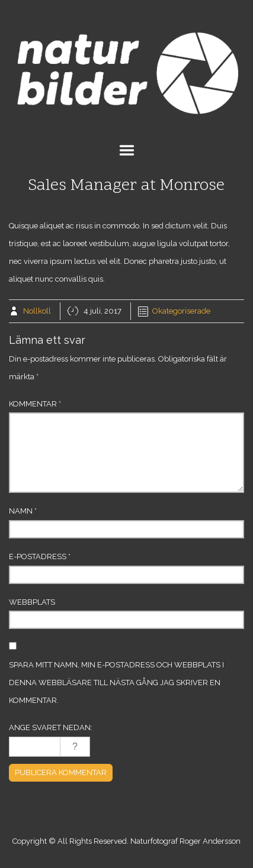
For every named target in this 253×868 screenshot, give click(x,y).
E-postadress (40, 556)
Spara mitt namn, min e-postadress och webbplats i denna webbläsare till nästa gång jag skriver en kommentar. (116, 683)
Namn (23, 511)
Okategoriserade (181, 311)
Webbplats (32, 602)
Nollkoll (37, 311)
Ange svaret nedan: (51, 727)
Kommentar (35, 404)
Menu (127, 150)
